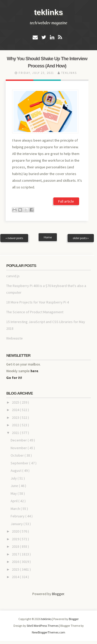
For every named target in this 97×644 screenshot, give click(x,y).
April (14, 501)
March (16, 509)
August (16, 471)
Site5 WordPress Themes (43, 626)
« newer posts (14, 238)
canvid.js (13, 276)
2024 (16, 410)
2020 (16, 531)
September (20, 463)
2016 (16, 562)
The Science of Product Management (35, 312)
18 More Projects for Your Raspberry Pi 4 (38, 302)
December (19, 440)
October (18, 455)
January (17, 524)
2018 (16, 546)
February (18, 516)
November (19, 448)
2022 (16, 425)
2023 (16, 417)
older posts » (81, 238)
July (14, 478)
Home (48, 237)
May (14, 493)
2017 (16, 554)
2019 (16, 539)
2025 (16, 402)
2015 (16, 569)
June (15, 486)
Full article (66, 201)
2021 (16, 433)
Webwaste (14, 338)
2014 (16, 577)
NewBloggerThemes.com (48, 632)
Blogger (58, 594)
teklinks (49, 12)
